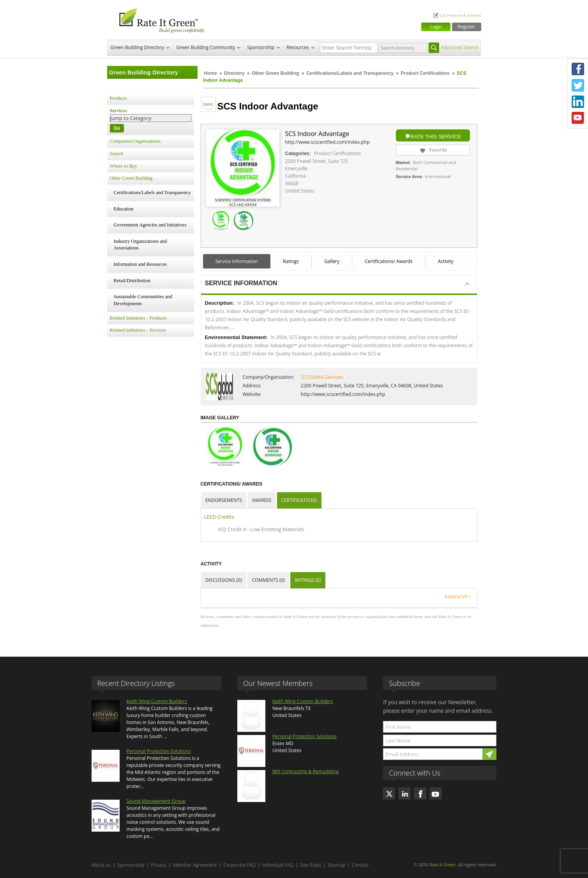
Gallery (332, 261)
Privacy (159, 865)
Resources (298, 47)
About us (101, 865)
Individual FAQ (278, 865)
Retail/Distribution (132, 281)
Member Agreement (195, 865)
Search (117, 154)
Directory (234, 73)
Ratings (291, 261)
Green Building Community (206, 47)
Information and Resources (140, 264)
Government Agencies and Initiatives (150, 225)
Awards (262, 500)
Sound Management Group (156, 801)
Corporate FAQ (239, 865)
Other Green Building (275, 73)
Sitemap (337, 865)
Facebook (578, 69)
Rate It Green (442, 865)
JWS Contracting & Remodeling (305, 771)
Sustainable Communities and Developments (143, 300)
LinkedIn (578, 102)
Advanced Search (460, 47)
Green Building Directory (138, 47)
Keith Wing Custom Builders (157, 701)
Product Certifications (425, 73)
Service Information (237, 261)
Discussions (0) (223, 580)
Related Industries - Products (138, 318)
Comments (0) (268, 580)
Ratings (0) (308, 580)
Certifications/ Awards (389, 261)
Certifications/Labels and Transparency (351, 73)
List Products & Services (460, 15)
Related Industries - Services (138, 330)
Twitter (578, 85)
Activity (446, 261)
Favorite (433, 150)
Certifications (299, 500)
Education (124, 209)
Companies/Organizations (135, 141)
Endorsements (224, 500)
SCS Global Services (322, 377)
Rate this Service (436, 137)
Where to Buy (124, 166)
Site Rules (311, 865)
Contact (360, 865)
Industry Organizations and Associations (140, 245)
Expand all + (458, 596)
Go (117, 128)
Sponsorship (261, 47)
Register (466, 27)
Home (211, 73)
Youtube (578, 118)
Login (436, 27)
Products (118, 98)
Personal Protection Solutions (159, 751)
